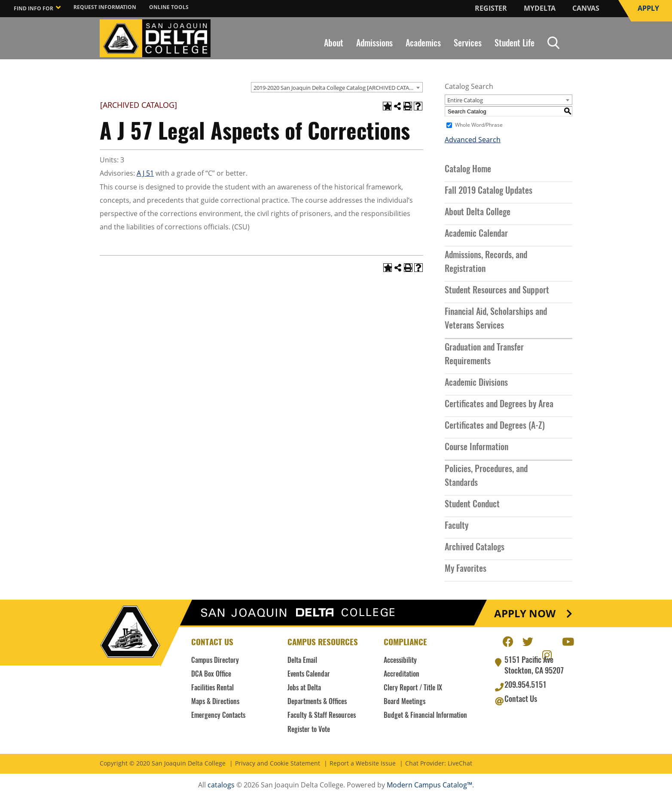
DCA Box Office (211, 674)
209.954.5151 (525, 686)
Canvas (586, 8)
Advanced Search (473, 140)
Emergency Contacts (218, 716)
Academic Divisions (476, 383)
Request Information (105, 7)
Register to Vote (309, 730)
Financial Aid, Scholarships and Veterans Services (496, 319)
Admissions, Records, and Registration (486, 262)
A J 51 (145, 173)
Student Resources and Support (497, 291)
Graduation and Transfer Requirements (484, 355)
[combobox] (337, 87)
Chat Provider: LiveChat (439, 764)
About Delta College (478, 213)
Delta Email (302, 661)
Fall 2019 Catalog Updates (489, 191)
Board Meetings (405, 702)
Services (468, 44)
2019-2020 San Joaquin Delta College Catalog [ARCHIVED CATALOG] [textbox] (338, 88)
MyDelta (540, 8)
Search (553, 43)
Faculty (457, 526)
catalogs (221, 785)
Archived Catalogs (475, 548)
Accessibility (400, 661)
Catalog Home (468, 170)
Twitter (528, 640)
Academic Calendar (476, 234)
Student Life (515, 44)
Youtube (567, 640)
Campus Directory (215, 661)
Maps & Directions (215, 702)
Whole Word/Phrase (479, 125)
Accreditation (402, 674)
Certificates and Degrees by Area (499, 405)
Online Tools (169, 7)
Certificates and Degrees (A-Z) (495, 426)
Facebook (508, 640)
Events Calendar (309, 674)
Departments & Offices (317, 702)
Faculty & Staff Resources (322, 716)
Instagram (547, 654)
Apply (648, 8)
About (334, 44)
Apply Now (525, 613)
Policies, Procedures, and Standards (486, 476)
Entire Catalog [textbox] (465, 100)
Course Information (477, 448)
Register (491, 8)
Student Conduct (472, 505)
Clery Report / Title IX (413, 688)
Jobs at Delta (304, 688)
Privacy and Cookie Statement (278, 764)
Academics (423, 44)
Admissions (374, 44)
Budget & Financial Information (425, 716)
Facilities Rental (212, 688)
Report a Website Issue (363, 764)
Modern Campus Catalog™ (429, 785)
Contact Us (521, 700)
